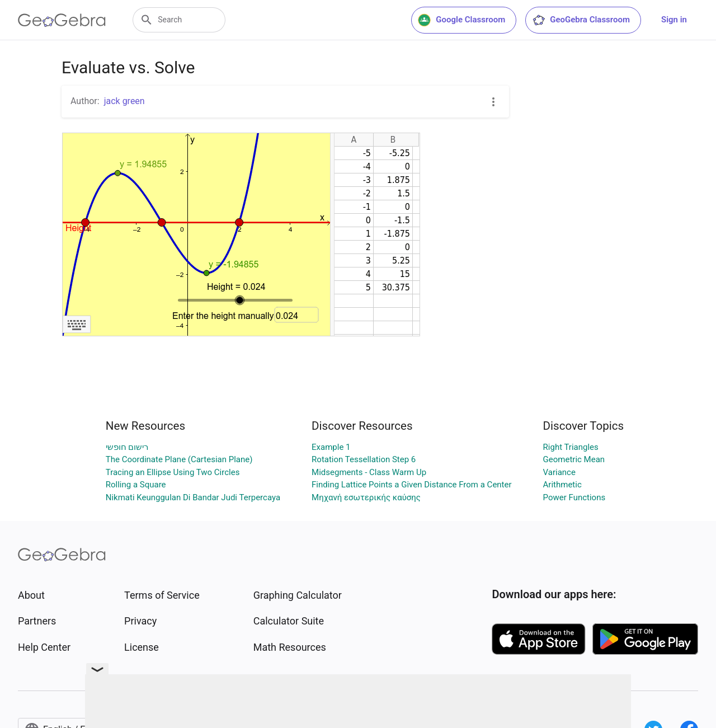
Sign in (674, 20)
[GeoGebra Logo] (62, 20)
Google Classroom (461, 20)
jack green (124, 101)
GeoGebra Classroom (581, 20)
